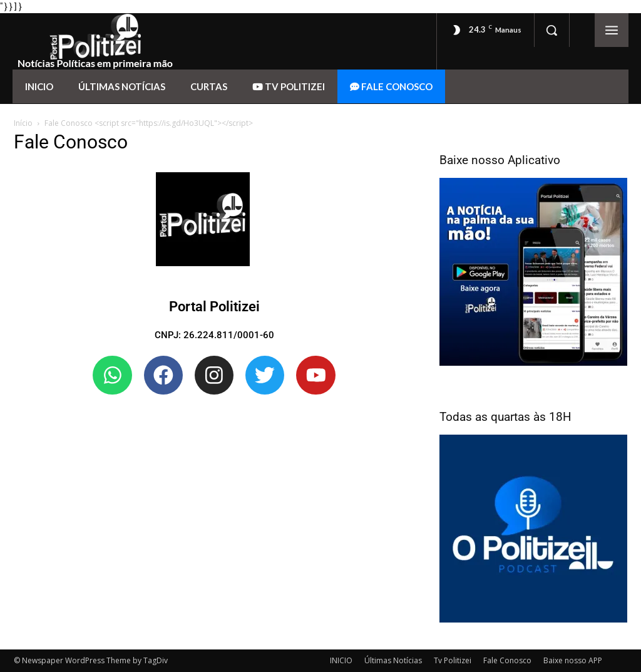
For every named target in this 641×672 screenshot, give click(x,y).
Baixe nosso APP (573, 660)
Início (23, 123)
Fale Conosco (507, 660)
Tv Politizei (453, 660)
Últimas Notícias (393, 660)
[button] (551, 30)
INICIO (341, 660)
